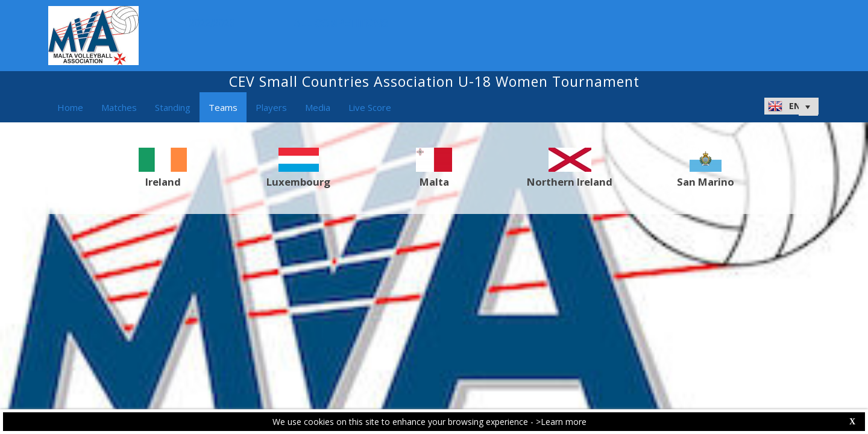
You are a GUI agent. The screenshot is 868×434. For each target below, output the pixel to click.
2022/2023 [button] (215, 23)
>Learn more (561, 422)
